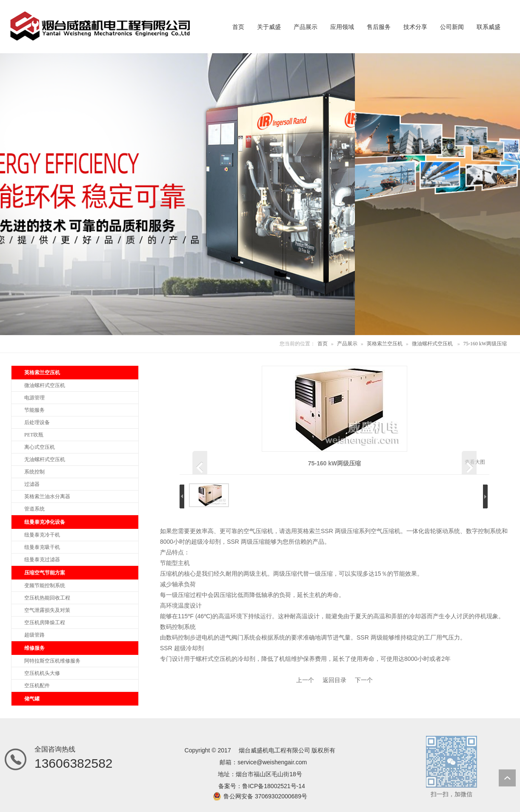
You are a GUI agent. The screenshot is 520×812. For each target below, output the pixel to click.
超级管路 (34, 635)
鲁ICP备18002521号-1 (272, 786)
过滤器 (32, 484)
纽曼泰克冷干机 (42, 535)
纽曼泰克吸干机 (42, 547)
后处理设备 (37, 422)
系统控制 (34, 472)
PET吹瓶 (34, 435)
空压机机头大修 (42, 673)
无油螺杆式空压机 (45, 459)
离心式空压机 (40, 447)
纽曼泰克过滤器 (42, 560)
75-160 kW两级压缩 (485, 344)
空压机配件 (37, 686)
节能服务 (34, 410)
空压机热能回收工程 (47, 598)
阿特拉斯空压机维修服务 (52, 661)
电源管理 (34, 398)
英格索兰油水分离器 (47, 496)
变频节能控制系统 (45, 585)
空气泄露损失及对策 (47, 610)
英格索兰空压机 (385, 344)
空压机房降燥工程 (45, 623)
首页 (323, 344)
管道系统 (34, 509)
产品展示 (347, 344)
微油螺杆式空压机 (432, 344)
